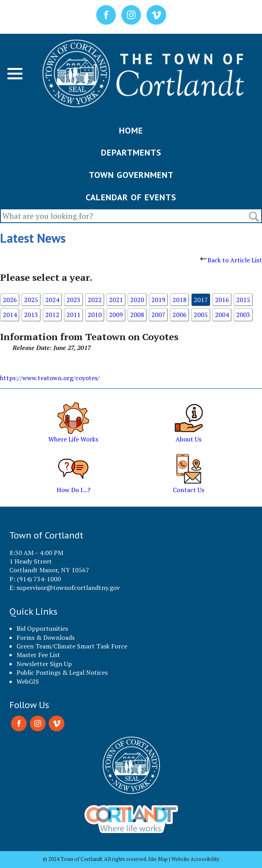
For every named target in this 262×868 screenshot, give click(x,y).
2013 (31, 315)
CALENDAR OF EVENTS (131, 197)
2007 (158, 315)
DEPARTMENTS (131, 152)
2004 (222, 315)
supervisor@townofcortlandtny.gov (68, 588)
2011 (73, 315)
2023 (73, 300)
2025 (31, 300)
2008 (137, 315)
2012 (52, 315)
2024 (52, 300)
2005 (201, 315)
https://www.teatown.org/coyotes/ (50, 378)
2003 (243, 315)
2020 (137, 300)
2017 (201, 300)
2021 (116, 300)
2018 (180, 300)
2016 (222, 300)
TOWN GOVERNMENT (131, 175)
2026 (10, 300)
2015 (243, 300)
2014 (10, 315)
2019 (158, 300)
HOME (131, 130)
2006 (180, 315)
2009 (116, 315)
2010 (95, 315)
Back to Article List (231, 260)
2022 (95, 300)
